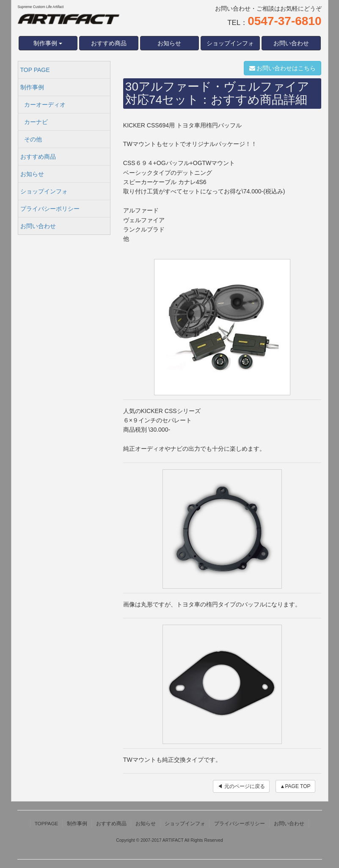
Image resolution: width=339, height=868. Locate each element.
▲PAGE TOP (295, 786)
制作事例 (32, 87)
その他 (33, 139)
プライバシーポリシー (50, 209)
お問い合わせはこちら (283, 68)
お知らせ (169, 43)
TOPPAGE (47, 823)
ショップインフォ (230, 43)
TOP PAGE (35, 70)
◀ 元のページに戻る (241, 786)
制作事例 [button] (48, 43)
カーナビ (36, 122)
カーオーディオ (45, 105)
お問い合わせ (291, 43)
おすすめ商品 (109, 43)
